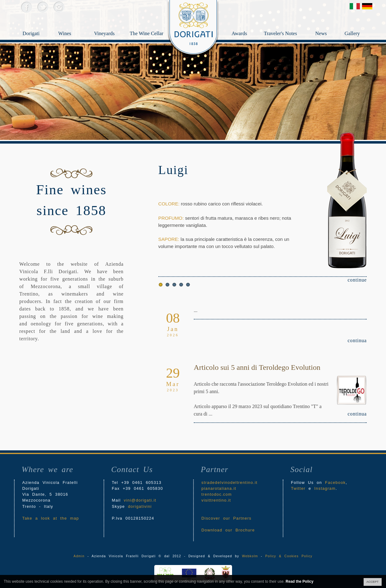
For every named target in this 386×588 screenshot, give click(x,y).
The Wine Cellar (144, 35)
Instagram (59, 7)
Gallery (360, 24)
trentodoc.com (217, 494)
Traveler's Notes (288, 24)
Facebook (26, 7)
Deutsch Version (367, 6)
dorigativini (140, 506)
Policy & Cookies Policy (289, 556)
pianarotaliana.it (219, 488)
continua (357, 340)
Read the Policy (299, 581)
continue (357, 280)
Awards (247, 24)
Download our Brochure (228, 530)
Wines (72, 24)
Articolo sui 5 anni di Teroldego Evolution (257, 367)
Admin (79, 556)
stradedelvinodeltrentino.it (230, 482)
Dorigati (36, 35)
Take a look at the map (51, 518)
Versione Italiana (355, 6)
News (329, 24)
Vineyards (107, 35)
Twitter (42, 7)
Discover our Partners (227, 518)
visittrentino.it (216, 500)
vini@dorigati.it (140, 500)
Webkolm (250, 556)
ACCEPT (372, 582)
